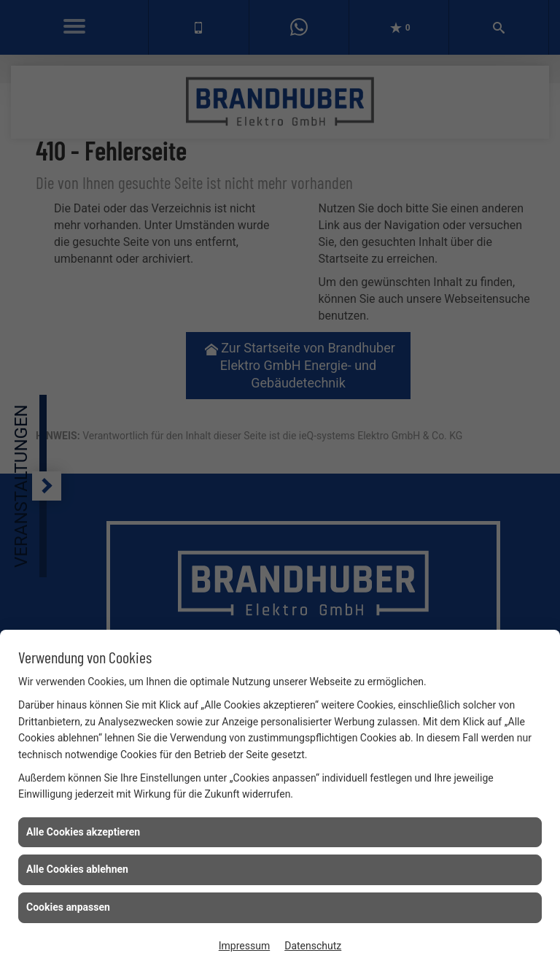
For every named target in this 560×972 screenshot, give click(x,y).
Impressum (244, 946)
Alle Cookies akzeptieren (83, 832)
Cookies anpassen (68, 907)
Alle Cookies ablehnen (77, 869)
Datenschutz (313, 946)
